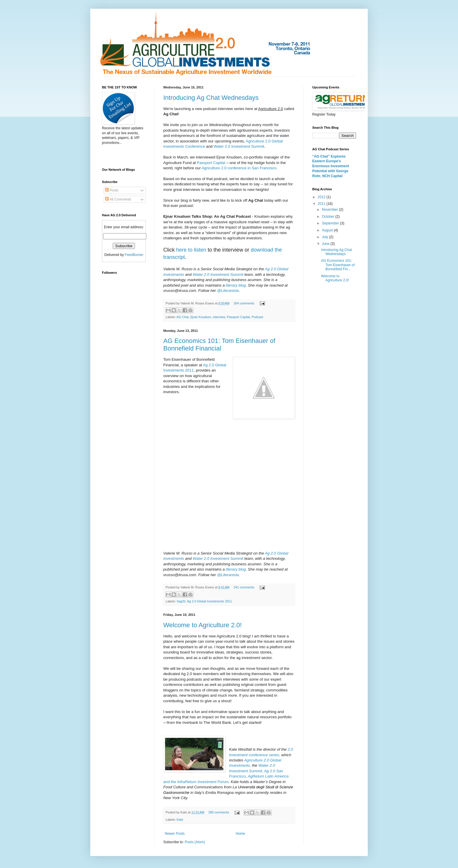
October (329, 217)
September (331, 223)
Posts (112, 190)
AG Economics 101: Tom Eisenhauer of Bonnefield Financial (219, 345)
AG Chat (182, 317)
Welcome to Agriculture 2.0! (203, 625)
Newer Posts (175, 834)
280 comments (219, 812)
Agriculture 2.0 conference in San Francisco (239, 168)
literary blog (236, 285)
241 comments (244, 587)
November (331, 210)
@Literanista (228, 291)
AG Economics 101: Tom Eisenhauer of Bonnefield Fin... (338, 265)
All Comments (118, 199)
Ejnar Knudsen (201, 317)
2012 (322, 197)
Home (240, 834)
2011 (322, 204)
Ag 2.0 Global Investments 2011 (209, 601)
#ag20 (181, 601)
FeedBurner (134, 255)
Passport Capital (211, 163)
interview (219, 317)
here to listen (191, 250)
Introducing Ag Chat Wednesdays (211, 98)
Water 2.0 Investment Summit (239, 146)
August (328, 230)
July (326, 237)
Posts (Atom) (195, 842)
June (326, 244)
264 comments (244, 303)
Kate (180, 820)
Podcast (257, 317)
